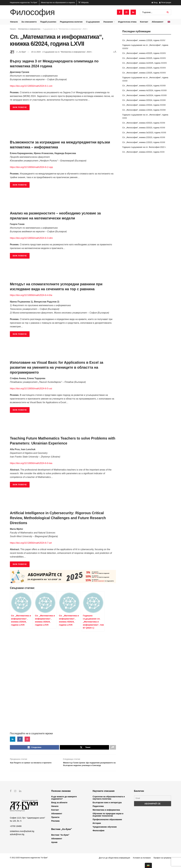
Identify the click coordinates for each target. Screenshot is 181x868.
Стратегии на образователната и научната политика (109, 803)
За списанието (29, 22)
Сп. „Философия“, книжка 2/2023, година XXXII (144, 137)
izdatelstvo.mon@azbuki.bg (22, 837)
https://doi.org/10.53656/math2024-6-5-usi (31, 389)
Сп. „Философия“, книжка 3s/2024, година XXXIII (144, 95)
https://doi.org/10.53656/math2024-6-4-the (31, 295)
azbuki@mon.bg (17, 840)
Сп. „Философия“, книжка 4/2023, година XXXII (144, 123)
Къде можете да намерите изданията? (64, 803)
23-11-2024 (36, 52)
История (97, 829)
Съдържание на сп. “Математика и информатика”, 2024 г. (65, 29)
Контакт (144, 22)
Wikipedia (83, 3)
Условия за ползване (142, 864)
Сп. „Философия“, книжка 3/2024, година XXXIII (144, 100)
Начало (14, 22)
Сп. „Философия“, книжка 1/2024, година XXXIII (144, 110)
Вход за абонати (59, 808)
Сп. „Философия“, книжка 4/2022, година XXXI (143, 152)
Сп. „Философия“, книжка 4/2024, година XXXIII (144, 86)
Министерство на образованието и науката (58, 3)
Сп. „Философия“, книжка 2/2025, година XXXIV (144, 68)
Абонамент (158, 22)
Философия (32, 12)
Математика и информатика (29, 29)
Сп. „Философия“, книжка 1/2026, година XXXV (144, 40)
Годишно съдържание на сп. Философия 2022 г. (144, 147)
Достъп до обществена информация (114, 864)
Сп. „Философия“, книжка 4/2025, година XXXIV (144, 53)
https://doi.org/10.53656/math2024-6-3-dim (31, 238)
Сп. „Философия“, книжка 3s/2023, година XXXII (144, 133)
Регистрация (165, 3)
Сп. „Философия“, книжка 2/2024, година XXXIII (144, 105)
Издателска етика (127, 22)
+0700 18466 (16, 832)
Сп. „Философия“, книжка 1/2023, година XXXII (144, 142)
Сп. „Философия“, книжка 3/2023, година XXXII (144, 128)
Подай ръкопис (48, 22)
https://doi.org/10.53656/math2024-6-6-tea (31, 463)
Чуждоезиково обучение (105, 833)
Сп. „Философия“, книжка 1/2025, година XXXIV (144, 73)
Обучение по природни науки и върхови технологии (108, 820)
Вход (155, 3)
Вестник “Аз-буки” (60, 841)
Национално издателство (24, 3)
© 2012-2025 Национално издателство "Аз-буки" (29, 863)
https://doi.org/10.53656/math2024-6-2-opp (31, 167)
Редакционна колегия (71, 22)
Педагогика (98, 812)
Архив (54, 848)
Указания (108, 22)
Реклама (56, 827)
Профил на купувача (162, 864)
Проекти (55, 823)
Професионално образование (107, 825)
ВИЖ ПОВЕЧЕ (20, 107)
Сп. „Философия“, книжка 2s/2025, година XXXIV (145, 63)
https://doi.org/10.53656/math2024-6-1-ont (31, 86)
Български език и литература (107, 808)
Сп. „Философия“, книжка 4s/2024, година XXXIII (144, 90)
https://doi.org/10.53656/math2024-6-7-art (31, 543)
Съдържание (93, 22)
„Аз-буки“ (22, 52)
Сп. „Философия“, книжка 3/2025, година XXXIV (144, 58)
